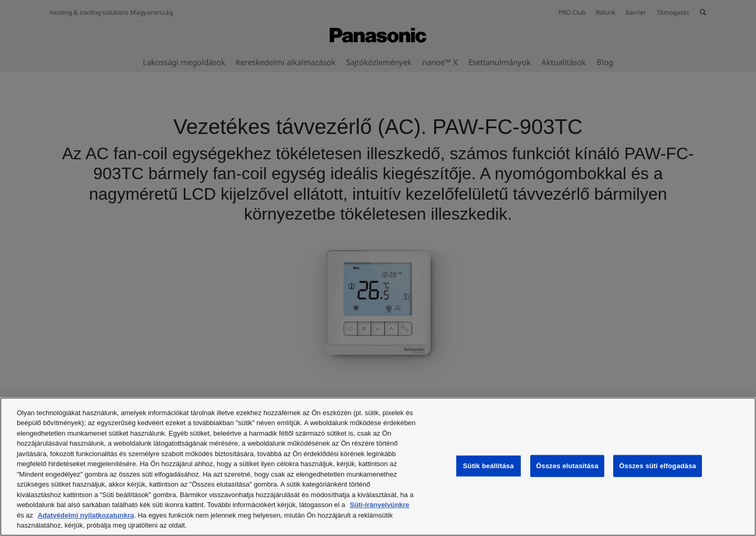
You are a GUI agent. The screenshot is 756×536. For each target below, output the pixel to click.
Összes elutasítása (567, 466)
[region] (378, 467)
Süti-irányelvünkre (379, 505)
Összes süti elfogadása (658, 466)
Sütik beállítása (489, 466)
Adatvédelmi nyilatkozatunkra (86, 515)
